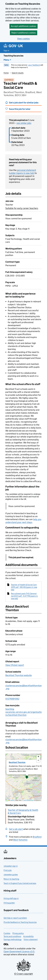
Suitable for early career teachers (22, 208)
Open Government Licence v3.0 (19, 951)
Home (6, 73)
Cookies (7, 933)
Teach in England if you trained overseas (20, 883)
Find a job (8, 870)
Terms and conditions (12, 936)
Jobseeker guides (11, 875)
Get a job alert (16, 829)
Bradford (37, 837)
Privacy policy (18, 933)
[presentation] (23, 777)
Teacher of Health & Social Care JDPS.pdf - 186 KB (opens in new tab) (24, 587)
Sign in (6, 51)
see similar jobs (24, 123)
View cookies (23, 39)
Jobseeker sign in (11, 866)
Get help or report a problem (15, 918)
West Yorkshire (20, 840)
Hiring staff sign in (11, 898)
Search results (18, 73)
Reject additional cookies (24, 33)
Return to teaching (11, 879)
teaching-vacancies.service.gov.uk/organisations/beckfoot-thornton (23, 712)
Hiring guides (9, 903)
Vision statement (31, 939)
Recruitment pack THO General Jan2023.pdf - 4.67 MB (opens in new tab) (24, 596)
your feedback (34, 65)
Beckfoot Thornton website (19, 675)
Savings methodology (13, 939)
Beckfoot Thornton (17, 762)
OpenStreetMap (28, 800)
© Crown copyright (23, 974)
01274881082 (12, 699)
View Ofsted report (15, 665)
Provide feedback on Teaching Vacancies (20, 922)
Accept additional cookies (23, 26)
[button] (27, 777)
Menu (6, 60)
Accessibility (28, 936)
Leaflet (11, 800)
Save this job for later (20, 109)
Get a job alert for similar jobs (24, 103)
